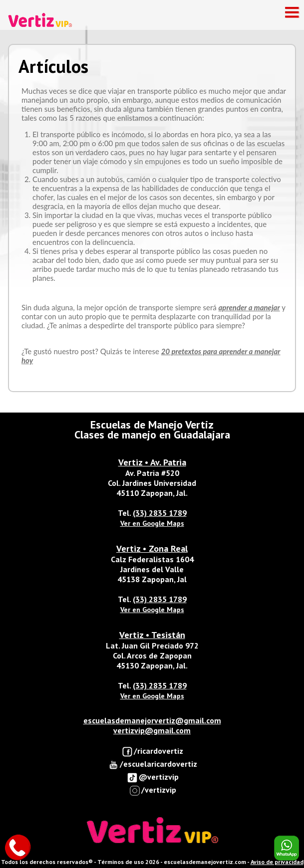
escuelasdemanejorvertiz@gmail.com (152, 720)
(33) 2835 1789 (160, 513)
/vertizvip (153, 790)
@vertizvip (153, 777)
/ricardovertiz (152, 752)
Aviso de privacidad (277, 862)
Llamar (17, 848)
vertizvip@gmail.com (152, 730)
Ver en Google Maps (152, 523)
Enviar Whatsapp (287, 848)
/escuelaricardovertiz (152, 764)
